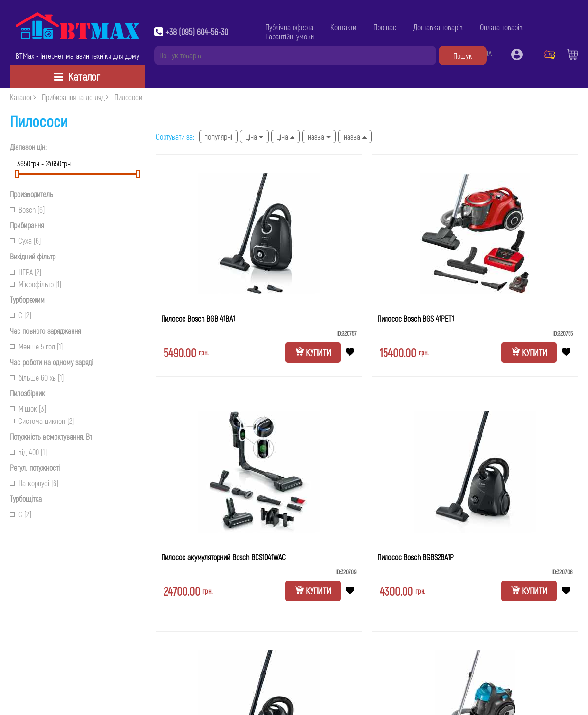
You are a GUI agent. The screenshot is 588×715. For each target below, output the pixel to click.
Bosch (27, 210)
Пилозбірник (28, 393)
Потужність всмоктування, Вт (51, 436)
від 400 (28, 452)
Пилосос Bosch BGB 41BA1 (198, 319)
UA (488, 53)
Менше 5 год (36, 346)
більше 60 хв (37, 377)
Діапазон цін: (28, 147)
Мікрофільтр (36, 284)
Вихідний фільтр (33, 256)
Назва (319, 137)
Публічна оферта (289, 27)
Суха (25, 241)
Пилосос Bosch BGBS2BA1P (415, 557)
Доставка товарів (438, 27)
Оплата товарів (501, 27)
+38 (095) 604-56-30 (197, 32)
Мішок (28, 409)
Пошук (463, 56)
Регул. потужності (35, 467)
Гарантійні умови (290, 36)
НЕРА (26, 272)
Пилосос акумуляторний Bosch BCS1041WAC (223, 557)
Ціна (254, 137)
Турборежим (27, 300)
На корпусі (34, 483)
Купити (313, 352)
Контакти (343, 27)
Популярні (218, 137)
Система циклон (42, 421)
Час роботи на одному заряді (51, 362)
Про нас (385, 27)
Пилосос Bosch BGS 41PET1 (415, 319)
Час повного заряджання (45, 331)
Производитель (31, 194)
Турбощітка (26, 499)
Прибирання (27, 225)
